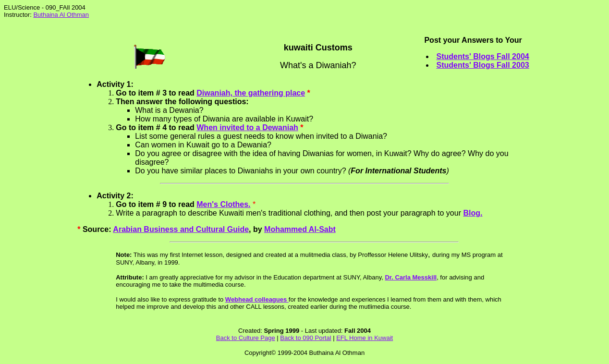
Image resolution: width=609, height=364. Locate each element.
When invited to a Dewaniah (247, 127)
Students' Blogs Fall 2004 (482, 56)
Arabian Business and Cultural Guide (181, 229)
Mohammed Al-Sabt (300, 229)
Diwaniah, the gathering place (251, 93)
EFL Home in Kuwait (365, 338)
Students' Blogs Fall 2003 (482, 65)
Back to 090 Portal (305, 338)
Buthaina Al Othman (61, 15)
